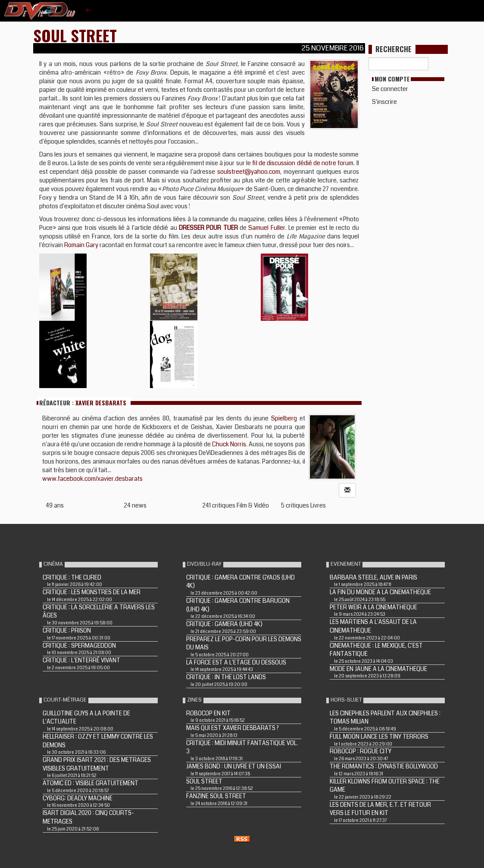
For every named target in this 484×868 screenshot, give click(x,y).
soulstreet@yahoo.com (249, 172)
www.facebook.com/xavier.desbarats (92, 479)
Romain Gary (81, 245)
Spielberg (284, 418)
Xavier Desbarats (101, 403)
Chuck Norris (229, 444)
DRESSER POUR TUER (208, 228)
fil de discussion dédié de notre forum (302, 163)
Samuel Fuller (267, 228)
